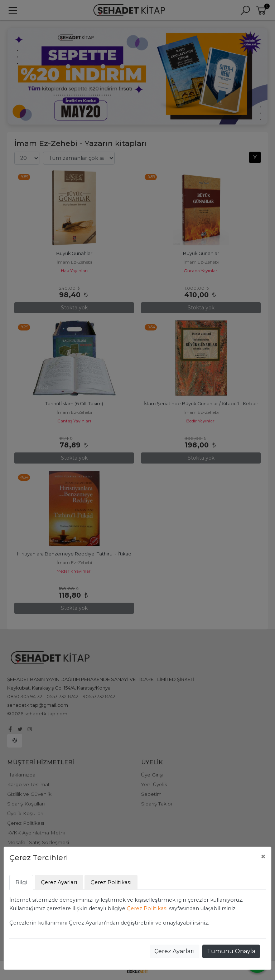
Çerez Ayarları (175, 951)
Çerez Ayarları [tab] (59, 882)
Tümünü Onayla (231, 951)
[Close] (263, 857)
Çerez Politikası (147, 908)
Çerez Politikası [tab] (111, 882)
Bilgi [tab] (21, 882)
